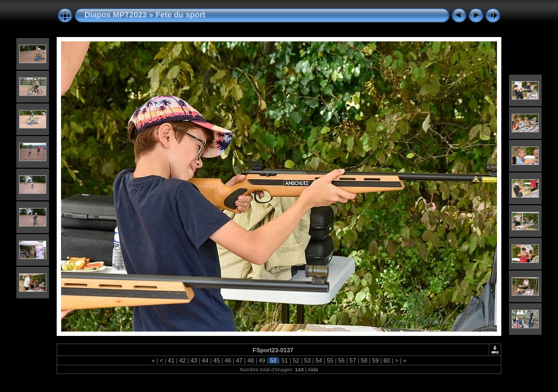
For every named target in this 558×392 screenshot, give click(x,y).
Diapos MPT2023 (116, 15)
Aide (313, 369)
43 (194, 360)
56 (342, 360)
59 (375, 360)
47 (239, 360)
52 (296, 360)
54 (319, 360)
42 (183, 360)
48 (251, 360)
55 (330, 360)
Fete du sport (180, 15)
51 (284, 360)
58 (364, 360)
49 (262, 360)
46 (228, 360)
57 (353, 360)
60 (387, 360)
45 (216, 360)
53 (307, 360)
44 (205, 360)
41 (171, 360)
